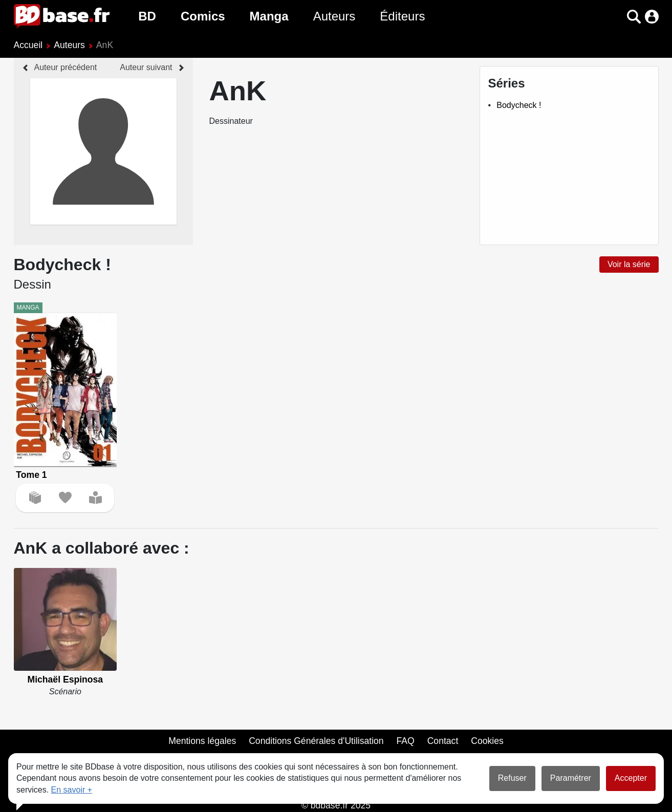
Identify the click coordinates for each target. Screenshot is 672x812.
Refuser (512, 778)
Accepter (631, 778)
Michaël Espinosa (66, 679)
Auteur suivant (146, 67)
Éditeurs (402, 16)
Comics (203, 16)
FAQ (406, 741)
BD (147, 16)
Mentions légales (202, 741)
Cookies (487, 741)
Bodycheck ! (519, 105)
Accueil (28, 45)
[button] (634, 17)
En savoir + (72, 790)
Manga (269, 16)
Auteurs (334, 16)
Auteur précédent (66, 67)
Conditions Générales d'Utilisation (316, 741)
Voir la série (629, 264)
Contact (443, 741)
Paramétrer (571, 778)
